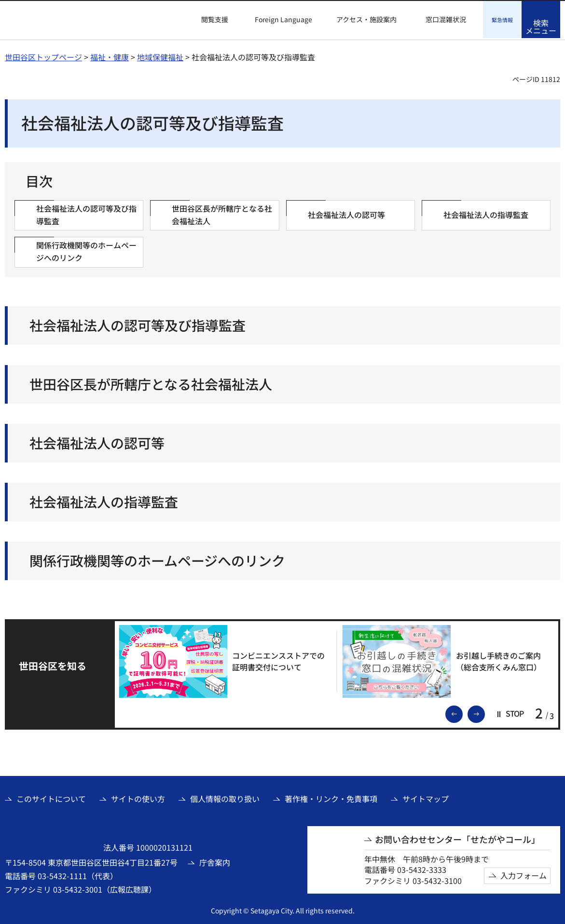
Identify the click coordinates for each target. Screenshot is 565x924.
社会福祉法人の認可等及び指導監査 (138, 324)
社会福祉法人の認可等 (97, 442)
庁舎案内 (215, 861)
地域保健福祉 (160, 55)
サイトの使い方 (138, 797)
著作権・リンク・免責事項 (331, 797)
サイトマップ (426, 797)
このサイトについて (51, 797)
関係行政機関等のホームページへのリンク (157, 559)
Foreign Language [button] (283, 19)
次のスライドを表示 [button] (484, 712)
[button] (209, 20)
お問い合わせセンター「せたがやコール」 (457, 838)
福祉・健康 (110, 55)
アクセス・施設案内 (366, 20)
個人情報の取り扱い (225, 797)
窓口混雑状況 (446, 20)
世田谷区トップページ (43, 55)
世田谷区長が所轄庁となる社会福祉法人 (151, 383)
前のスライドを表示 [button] (462, 712)
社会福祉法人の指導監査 (104, 500)
